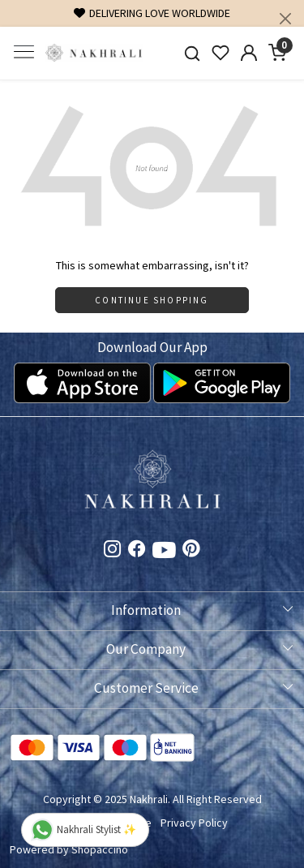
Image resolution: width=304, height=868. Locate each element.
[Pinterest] (191, 551)
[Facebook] (137, 551)
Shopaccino (100, 849)
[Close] (285, 19)
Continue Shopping (152, 300)
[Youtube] (164, 553)
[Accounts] (248, 53)
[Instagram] (113, 551)
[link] (193, 53)
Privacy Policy (194, 823)
